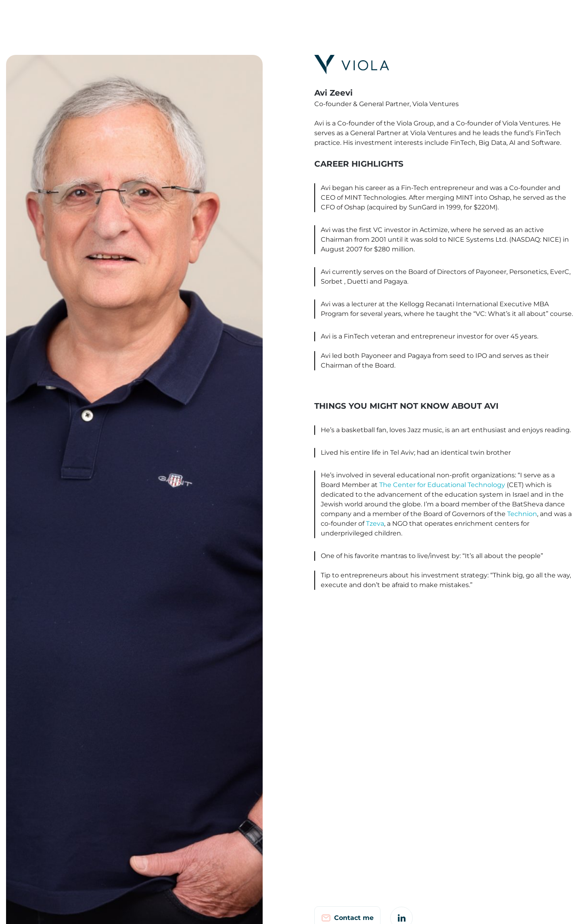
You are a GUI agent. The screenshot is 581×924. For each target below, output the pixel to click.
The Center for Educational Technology (442, 485)
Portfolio (281, 17)
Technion (522, 514)
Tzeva (375, 524)
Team (247, 17)
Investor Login (458, 17)
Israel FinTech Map (332, 17)
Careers (414, 17)
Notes (380, 17)
